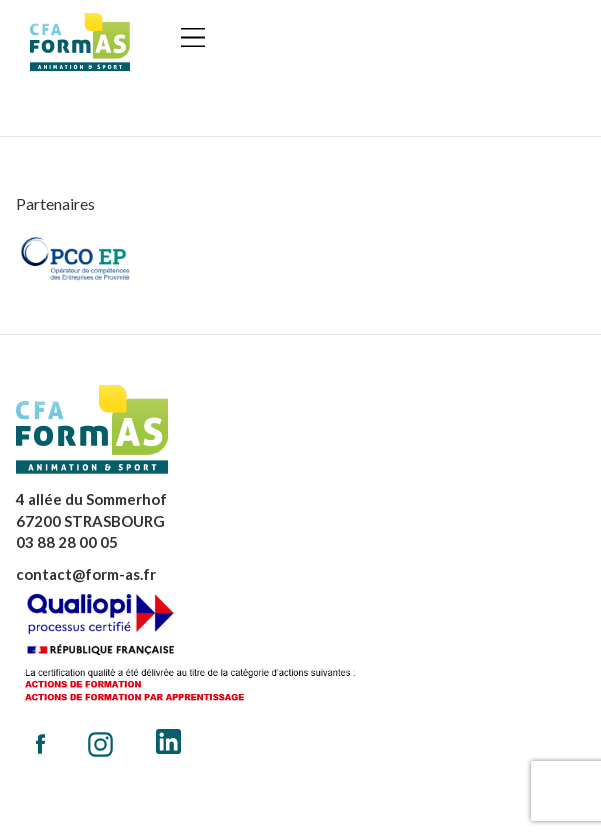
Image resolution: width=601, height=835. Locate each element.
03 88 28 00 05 (67, 542)
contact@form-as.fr (86, 574)
